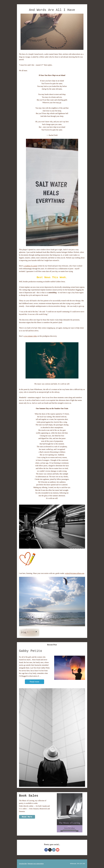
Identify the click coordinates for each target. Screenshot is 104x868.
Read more (34, 682)
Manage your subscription (36, 864)
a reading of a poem (30, 266)
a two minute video (30, 336)
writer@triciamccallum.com (75, 573)
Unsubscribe (23, 864)
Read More (27, 817)
